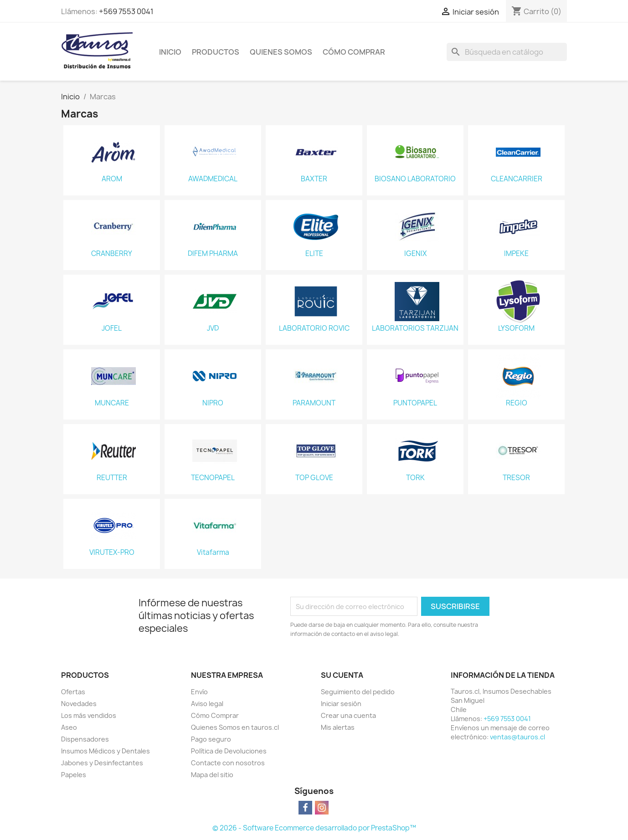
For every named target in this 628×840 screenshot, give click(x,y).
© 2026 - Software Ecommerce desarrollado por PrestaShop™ (314, 828)
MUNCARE (112, 403)
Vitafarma (213, 553)
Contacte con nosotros (228, 763)
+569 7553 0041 (126, 11)
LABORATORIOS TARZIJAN (415, 328)
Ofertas (73, 692)
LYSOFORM (516, 328)
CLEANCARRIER (517, 179)
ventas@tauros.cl (517, 737)
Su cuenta (342, 675)
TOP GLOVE (314, 478)
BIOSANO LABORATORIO (415, 179)
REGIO (517, 403)
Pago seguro (211, 739)
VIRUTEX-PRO (112, 553)
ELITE (314, 254)
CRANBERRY (112, 254)
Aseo (69, 727)
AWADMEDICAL (213, 179)
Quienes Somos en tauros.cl (235, 727)
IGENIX (415, 254)
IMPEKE (516, 254)
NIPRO (213, 403)
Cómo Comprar (354, 52)
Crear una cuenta (348, 715)
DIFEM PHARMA (213, 254)
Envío (199, 692)
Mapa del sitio (212, 775)
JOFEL (112, 328)
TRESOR (516, 478)
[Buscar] (507, 52)
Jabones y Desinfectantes (102, 763)
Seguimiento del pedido (358, 692)
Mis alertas (338, 727)
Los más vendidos (89, 715)
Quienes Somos (281, 52)
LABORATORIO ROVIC (314, 328)
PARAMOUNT (314, 403)
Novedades (79, 704)
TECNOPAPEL (213, 478)
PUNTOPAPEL (415, 403)
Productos (216, 52)
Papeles (74, 775)
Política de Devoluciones (229, 751)
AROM (112, 179)
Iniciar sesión (341, 704)
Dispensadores (85, 739)
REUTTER (112, 478)
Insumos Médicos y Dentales (106, 751)
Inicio (170, 52)
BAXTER (314, 179)
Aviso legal (207, 704)
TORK (415, 478)
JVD (213, 328)
